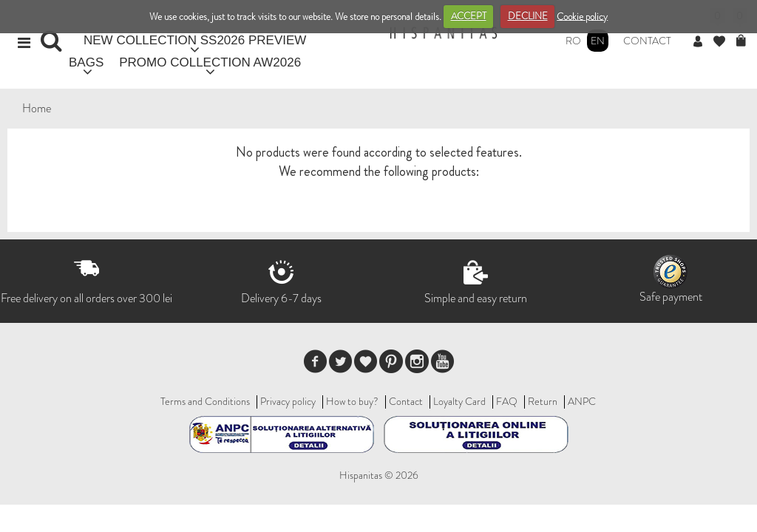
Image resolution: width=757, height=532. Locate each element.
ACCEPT (469, 16)
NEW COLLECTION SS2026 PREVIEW (195, 40)
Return (543, 401)
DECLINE (528, 16)
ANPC (582, 401)
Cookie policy (582, 16)
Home (37, 108)
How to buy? (352, 401)
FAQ (507, 401)
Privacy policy (288, 401)
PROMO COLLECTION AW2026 (210, 62)
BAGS (86, 62)
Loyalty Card (459, 401)
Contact (647, 41)
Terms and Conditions (205, 401)
